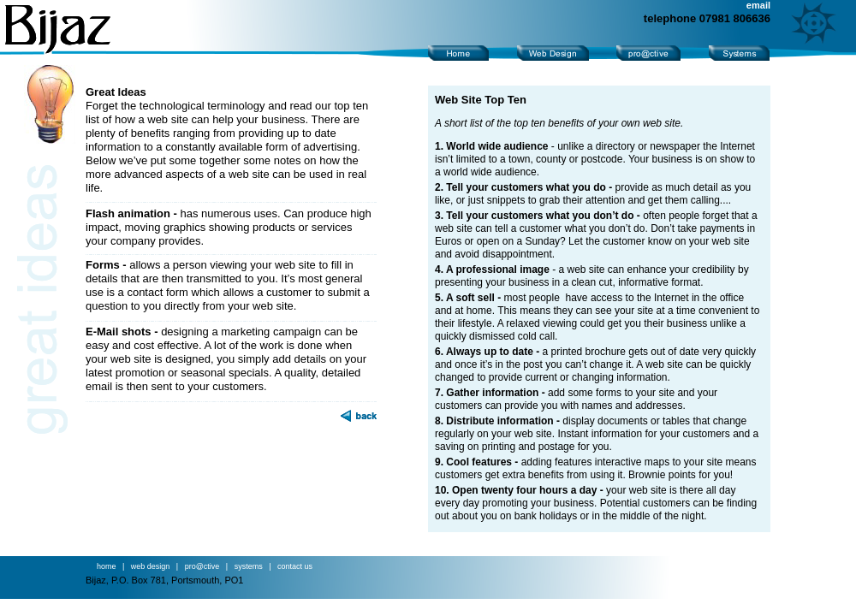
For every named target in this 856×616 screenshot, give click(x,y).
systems (249, 566)
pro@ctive (202, 566)
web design (151, 566)
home (109, 566)
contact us (295, 566)
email (758, 5)
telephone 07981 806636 (707, 18)
